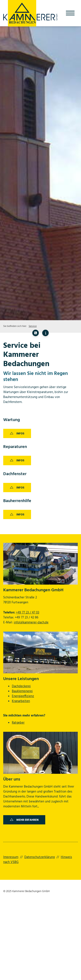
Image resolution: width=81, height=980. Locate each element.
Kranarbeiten (21, 701)
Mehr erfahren (27, 820)
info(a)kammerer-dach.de (31, 623)
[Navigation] (70, 13)
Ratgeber (18, 723)
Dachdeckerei (21, 686)
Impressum (11, 857)
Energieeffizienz (23, 696)
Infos (20, 434)
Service (33, 326)
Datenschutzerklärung (40, 857)
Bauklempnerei (22, 691)
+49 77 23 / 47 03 (28, 613)
